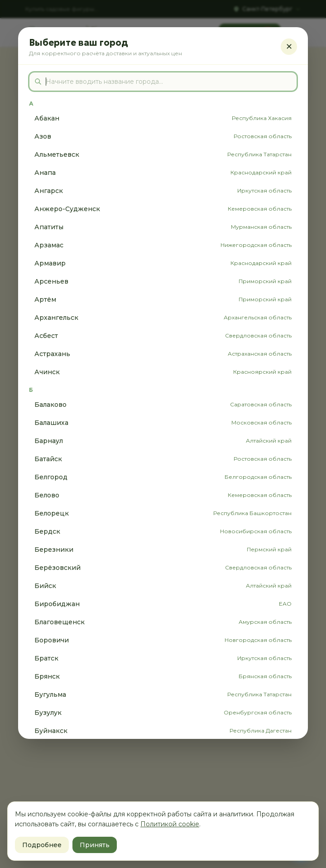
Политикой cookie (170, 824)
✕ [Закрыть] (289, 47)
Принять (95, 845)
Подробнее (42, 845)
